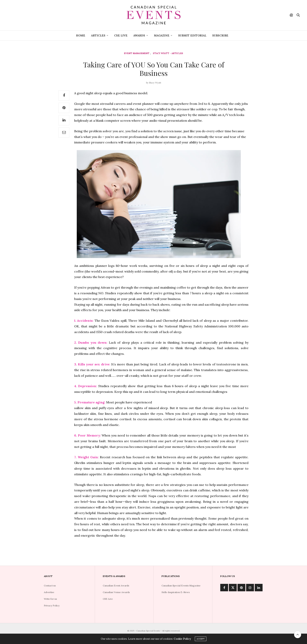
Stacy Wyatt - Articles (168, 53)
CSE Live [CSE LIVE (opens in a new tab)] (121, 35)
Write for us (50, 599)
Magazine (162, 35)
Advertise (49, 592)
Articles (98, 35)
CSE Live (108, 599)
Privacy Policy (52, 606)
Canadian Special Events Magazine (181, 586)
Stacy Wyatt (155, 83)
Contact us (50, 586)
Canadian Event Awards (116, 586)
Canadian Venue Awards (116, 592)
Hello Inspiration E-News (176, 592)
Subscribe (220, 35)
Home (81, 35)
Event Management (137, 53)
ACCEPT (201, 639)
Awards (139, 35)
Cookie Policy (182, 639)
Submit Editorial (192, 35)
